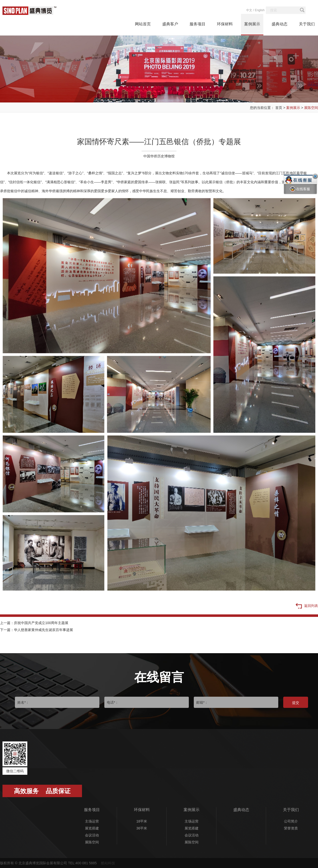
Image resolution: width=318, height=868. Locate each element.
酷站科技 (108, 863)
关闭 (315, 176)
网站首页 (143, 24)
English (260, 10)
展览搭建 (92, 828)
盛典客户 (170, 24)
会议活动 (92, 835)
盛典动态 (279, 24)
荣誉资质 (291, 828)
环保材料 (225, 24)
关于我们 (307, 24)
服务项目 (198, 24)
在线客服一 (300, 193)
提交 (296, 703)
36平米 (142, 828)
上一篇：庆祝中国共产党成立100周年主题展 (34, 623)
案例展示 (252, 24)
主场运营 (92, 821)
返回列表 (307, 606)
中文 (249, 10)
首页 (279, 108)
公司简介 (291, 821)
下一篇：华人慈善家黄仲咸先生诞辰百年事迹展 (37, 630)
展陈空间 (311, 108)
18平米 (142, 821)
